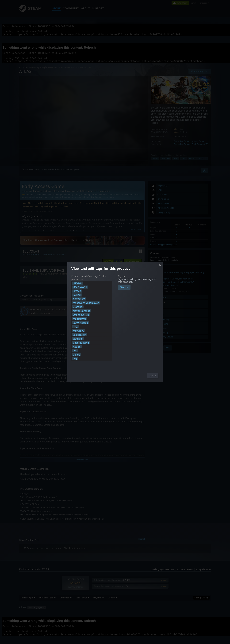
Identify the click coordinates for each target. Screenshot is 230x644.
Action (77, 347)
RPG (75, 327)
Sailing (77, 295)
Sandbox (78, 339)
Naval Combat (81, 311)
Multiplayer (79, 319)
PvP (75, 351)
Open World (80, 287)
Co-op (77, 355)
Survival (78, 283)
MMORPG (78, 331)
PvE (75, 359)
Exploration (80, 335)
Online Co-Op (81, 315)
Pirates (77, 291)
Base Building (81, 343)
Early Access (80, 323)
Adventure (79, 299)
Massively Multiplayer (86, 303)
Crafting (78, 307)
